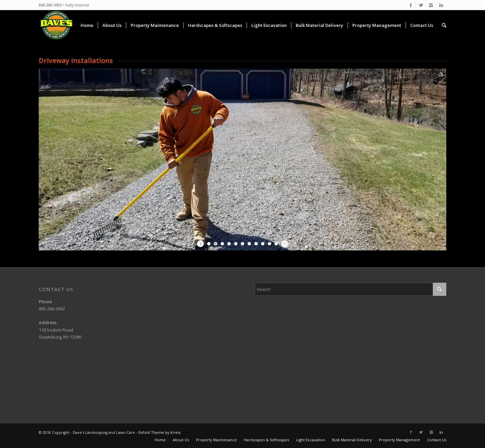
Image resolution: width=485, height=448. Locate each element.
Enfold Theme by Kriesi (159, 432)
